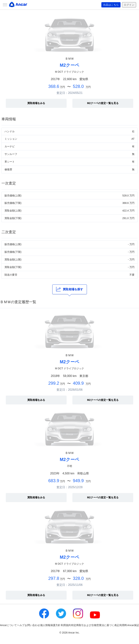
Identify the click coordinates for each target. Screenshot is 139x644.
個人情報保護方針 (50, 625)
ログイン (129, 5)
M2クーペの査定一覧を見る (103, 103)
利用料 (123, 625)
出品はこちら (111, 5)
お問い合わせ (32, 625)
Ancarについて (8, 625)
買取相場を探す (70, 289)
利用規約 (66, 625)
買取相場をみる (36, 103)
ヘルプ (21, 625)
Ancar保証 (133, 625)
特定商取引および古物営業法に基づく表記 (95, 625)
